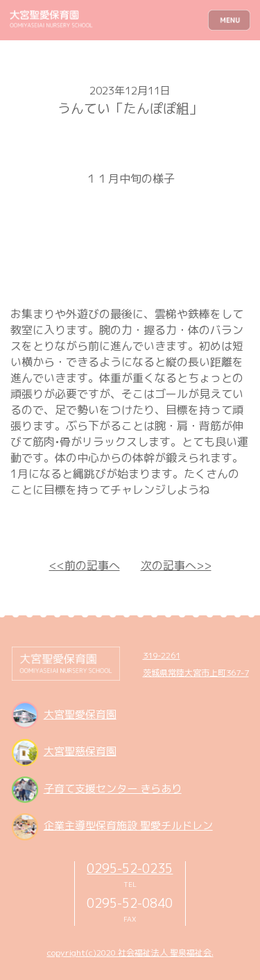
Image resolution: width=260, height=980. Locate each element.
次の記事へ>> (176, 565)
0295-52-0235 (130, 868)
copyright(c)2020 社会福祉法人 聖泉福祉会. (130, 953)
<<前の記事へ (85, 565)
